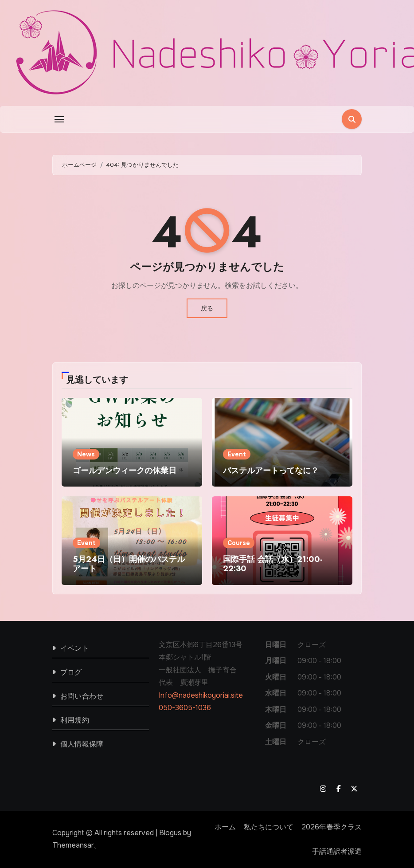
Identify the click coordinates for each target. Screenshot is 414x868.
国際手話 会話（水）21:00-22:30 (273, 564)
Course (239, 543)
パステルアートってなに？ (271, 471)
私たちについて (269, 827)
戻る (207, 308)
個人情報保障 (82, 744)
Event (237, 454)
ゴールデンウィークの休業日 (125, 471)
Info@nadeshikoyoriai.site (201, 695)
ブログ (71, 672)
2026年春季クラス (332, 827)
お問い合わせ (82, 696)
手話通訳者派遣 (337, 851)
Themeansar (73, 845)
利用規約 (75, 720)
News (86, 454)
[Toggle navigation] (59, 119)
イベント (75, 648)
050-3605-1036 (185, 708)
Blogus (170, 833)
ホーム (225, 827)
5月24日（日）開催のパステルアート (129, 564)
